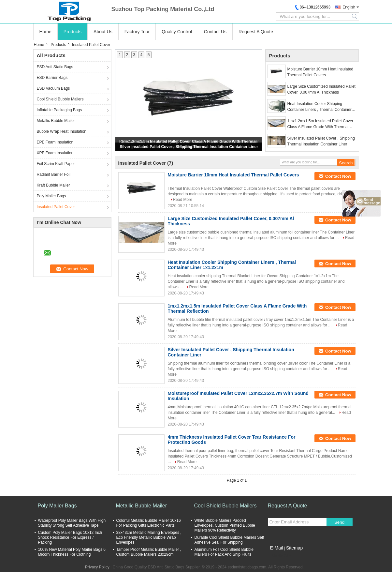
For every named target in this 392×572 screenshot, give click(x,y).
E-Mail (277, 548)
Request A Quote (256, 32)
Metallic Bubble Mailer (56, 121)
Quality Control (177, 32)
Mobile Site (279, 556)
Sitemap (294, 548)
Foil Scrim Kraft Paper (56, 164)
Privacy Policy (97, 567)
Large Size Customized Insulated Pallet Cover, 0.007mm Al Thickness (321, 89)
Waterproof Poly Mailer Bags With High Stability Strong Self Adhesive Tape (72, 523)
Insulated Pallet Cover (56, 207)
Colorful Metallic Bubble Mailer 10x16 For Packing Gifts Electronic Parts (149, 523)
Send (339, 522)
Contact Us (215, 32)
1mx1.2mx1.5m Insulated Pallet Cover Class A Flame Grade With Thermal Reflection (320, 124)
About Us (103, 32)
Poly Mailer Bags (51, 196)
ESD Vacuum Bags (53, 88)
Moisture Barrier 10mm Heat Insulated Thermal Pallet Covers (320, 72)
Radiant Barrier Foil (54, 174)
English (349, 7)
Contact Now (338, 176)
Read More (183, 200)
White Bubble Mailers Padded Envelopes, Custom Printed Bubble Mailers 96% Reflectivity (225, 525)
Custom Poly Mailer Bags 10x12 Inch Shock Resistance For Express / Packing (70, 537)
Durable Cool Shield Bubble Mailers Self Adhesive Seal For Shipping (229, 540)
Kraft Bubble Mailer (53, 185)
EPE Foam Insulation (55, 142)
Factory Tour (137, 32)
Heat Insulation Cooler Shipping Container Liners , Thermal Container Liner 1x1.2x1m (319, 107)
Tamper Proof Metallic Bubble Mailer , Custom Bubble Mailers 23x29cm (149, 552)
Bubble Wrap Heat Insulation (62, 131)
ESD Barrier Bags (52, 78)
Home (45, 32)
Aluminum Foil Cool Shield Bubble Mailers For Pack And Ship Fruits (224, 552)
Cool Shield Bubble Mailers (60, 99)
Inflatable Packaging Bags (59, 110)
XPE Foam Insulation (55, 153)
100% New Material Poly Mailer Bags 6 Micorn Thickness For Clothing (72, 552)
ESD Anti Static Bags (55, 67)
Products (73, 32)
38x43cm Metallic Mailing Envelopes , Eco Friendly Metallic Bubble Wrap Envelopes (149, 537)
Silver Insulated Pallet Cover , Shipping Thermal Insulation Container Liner (189, 147)
